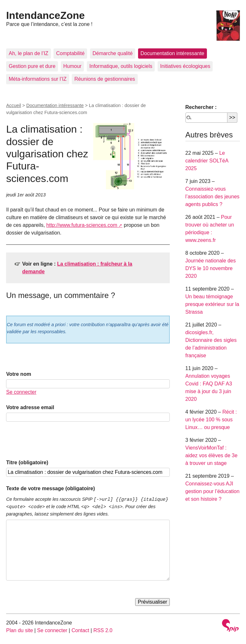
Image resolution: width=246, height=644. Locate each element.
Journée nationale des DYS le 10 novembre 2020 (211, 268)
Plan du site (20, 630)
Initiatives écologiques (185, 66)
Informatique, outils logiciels (121, 66)
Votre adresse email (30, 407)
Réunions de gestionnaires (105, 79)
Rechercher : (201, 107)
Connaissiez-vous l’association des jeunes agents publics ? (213, 197)
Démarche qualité (113, 53)
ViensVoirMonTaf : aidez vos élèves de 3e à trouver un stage (212, 455)
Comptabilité (70, 53)
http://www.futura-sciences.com (82, 225)
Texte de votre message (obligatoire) (50, 488)
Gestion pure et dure (32, 66)
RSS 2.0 (103, 630)
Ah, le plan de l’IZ (29, 53)
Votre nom (19, 374)
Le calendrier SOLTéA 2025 (207, 161)
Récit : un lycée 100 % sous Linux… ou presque (211, 420)
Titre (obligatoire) (27, 462)
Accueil (13, 105)
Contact (80, 630)
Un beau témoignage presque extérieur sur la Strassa (212, 304)
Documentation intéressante (172, 53)
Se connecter (21, 392)
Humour (73, 66)
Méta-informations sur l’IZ (38, 79)
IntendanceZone (45, 15)
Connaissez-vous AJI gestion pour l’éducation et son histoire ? (213, 491)
